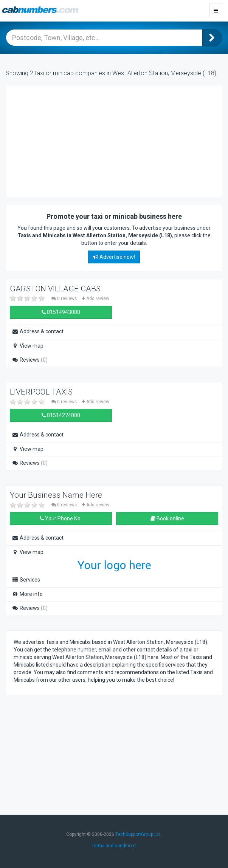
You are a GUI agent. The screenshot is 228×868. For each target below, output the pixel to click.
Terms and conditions (114, 846)
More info (27, 594)
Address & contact (38, 331)
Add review (95, 299)
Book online (167, 518)
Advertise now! (114, 257)
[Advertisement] (74, 140)
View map (28, 346)
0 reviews (65, 299)
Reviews (30, 360)
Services (26, 580)
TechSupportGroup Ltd (138, 834)
